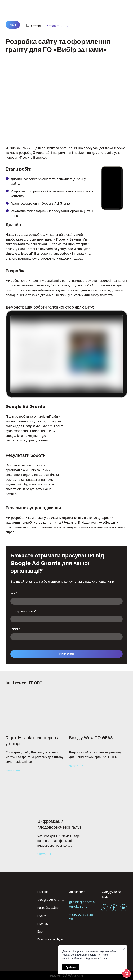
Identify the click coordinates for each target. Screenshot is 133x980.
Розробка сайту (48, 908)
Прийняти (71, 967)
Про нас (43, 924)
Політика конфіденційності (52, 939)
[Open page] (35, 713)
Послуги (43, 916)
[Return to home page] (19, 7)
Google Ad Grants (51, 900)
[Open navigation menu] (124, 7)
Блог (41, 931)
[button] (13, 25)
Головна (43, 892)
